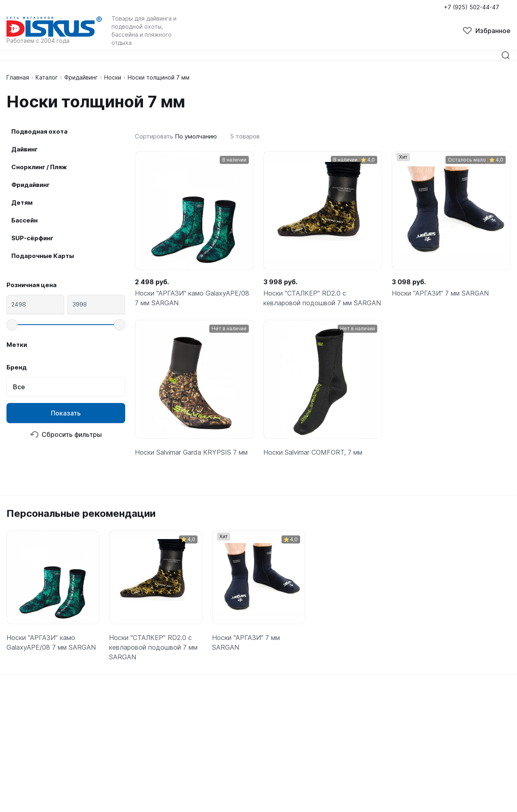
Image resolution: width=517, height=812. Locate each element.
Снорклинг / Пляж (39, 167)
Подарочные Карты (43, 256)
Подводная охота (39, 131)
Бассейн (24, 220)
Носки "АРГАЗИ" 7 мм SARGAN (440, 293)
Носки (113, 77)
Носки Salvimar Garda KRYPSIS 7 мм (191, 452)
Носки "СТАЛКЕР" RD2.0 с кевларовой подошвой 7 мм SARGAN (322, 298)
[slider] (12, 325)
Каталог (47, 77)
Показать (66, 413)
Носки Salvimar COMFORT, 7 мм (313, 452)
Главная (18, 77)
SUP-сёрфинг (32, 238)
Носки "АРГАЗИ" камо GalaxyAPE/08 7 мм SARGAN (192, 298)
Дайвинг (24, 149)
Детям (22, 202)
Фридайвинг (81, 77)
